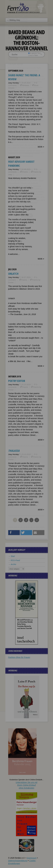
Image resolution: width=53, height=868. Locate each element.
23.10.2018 (26, 385)
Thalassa (14, 451)
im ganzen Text (34, 53)
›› (37, 520)
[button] (14, 533)
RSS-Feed (15, 560)
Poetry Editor (17, 381)
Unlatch (13, 274)
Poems (25, 172)
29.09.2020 (26, 83)
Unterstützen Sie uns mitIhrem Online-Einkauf (26, 785)
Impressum (32, 858)
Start (13, 556)
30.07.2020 (26, 277)
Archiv (13, 564)
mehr (40, 147)
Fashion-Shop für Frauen (19, 657)
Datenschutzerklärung (18, 861)
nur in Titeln (33, 55)
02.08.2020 (26, 169)
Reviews (26, 85)
